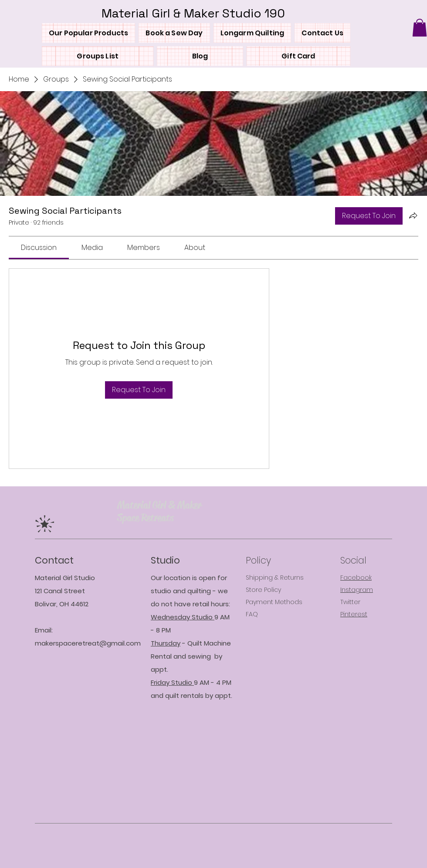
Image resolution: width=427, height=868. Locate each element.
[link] (39, 248)
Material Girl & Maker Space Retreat (159, 511)
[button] (420, 28)
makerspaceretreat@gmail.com (88, 643)
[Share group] (413, 215)
